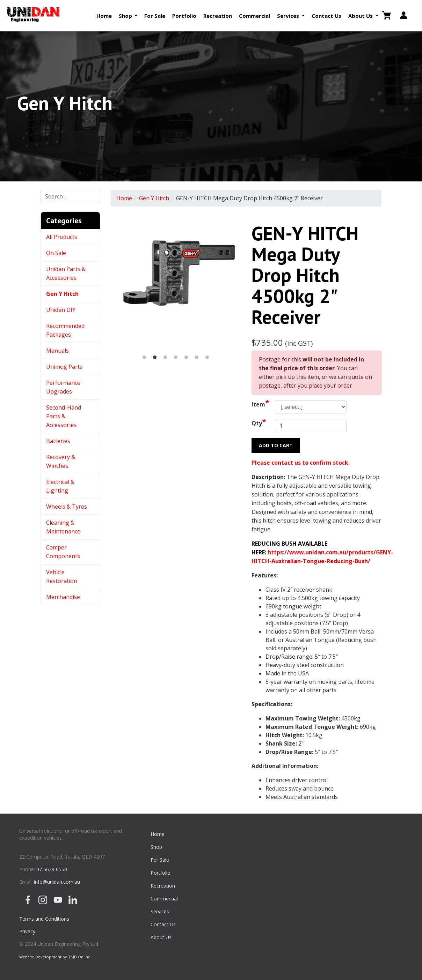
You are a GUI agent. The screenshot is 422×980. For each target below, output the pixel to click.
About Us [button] (361, 16)
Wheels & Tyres (67, 507)
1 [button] (144, 358)
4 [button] (176, 358)
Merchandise (63, 597)
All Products (62, 237)
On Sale (56, 253)
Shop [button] (126, 16)
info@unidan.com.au (57, 882)
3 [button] (165, 358)
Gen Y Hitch (63, 294)
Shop (156, 847)
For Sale (155, 16)
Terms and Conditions (44, 919)
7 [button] (207, 358)
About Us (161, 937)
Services (160, 911)
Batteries (58, 441)
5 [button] (186, 358)
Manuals (57, 351)
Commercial (254, 16)
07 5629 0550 (52, 869)
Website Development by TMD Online (55, 957)
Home (104, 16)
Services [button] (289, 16)
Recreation (218, 16)
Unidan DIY (61, 310)
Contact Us (326, 16)
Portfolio (184, 16)
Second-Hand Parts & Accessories (64, 416)
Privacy (27, 931)
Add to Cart (276, 445)
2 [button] (155, 358)
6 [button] (197, 358)
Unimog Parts (64, 367)
